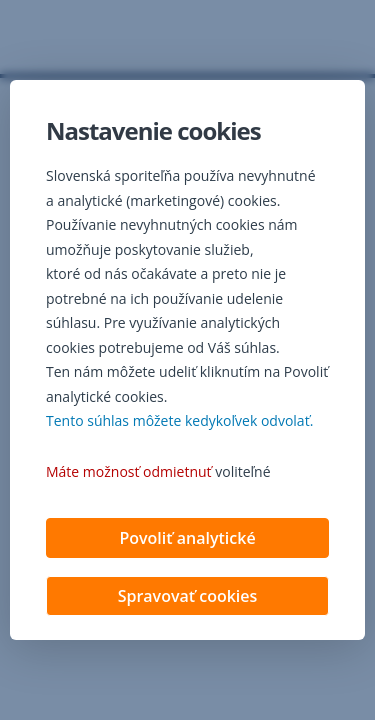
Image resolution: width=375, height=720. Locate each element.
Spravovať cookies (188, 596)
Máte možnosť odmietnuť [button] (129, 471)
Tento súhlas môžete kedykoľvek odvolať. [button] (179, 420)
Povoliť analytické (187, 538)
